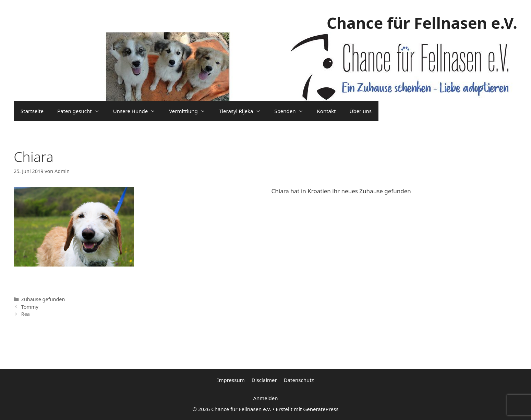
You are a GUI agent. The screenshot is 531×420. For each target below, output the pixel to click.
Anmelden (265, 398)
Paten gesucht (82, 111)
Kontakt (327, 111)
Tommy (30, 307)
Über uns (360, 111)
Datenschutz (299, 380)
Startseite (32, 111)
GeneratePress (321, 409)
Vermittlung (191, 111)
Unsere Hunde (138, 111)
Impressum (231, 380)
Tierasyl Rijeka (243, 111)
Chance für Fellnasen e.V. (422, 23)
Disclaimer (264, 380)
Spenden (292, 111)
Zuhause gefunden (43, 299)
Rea (26, 314)
